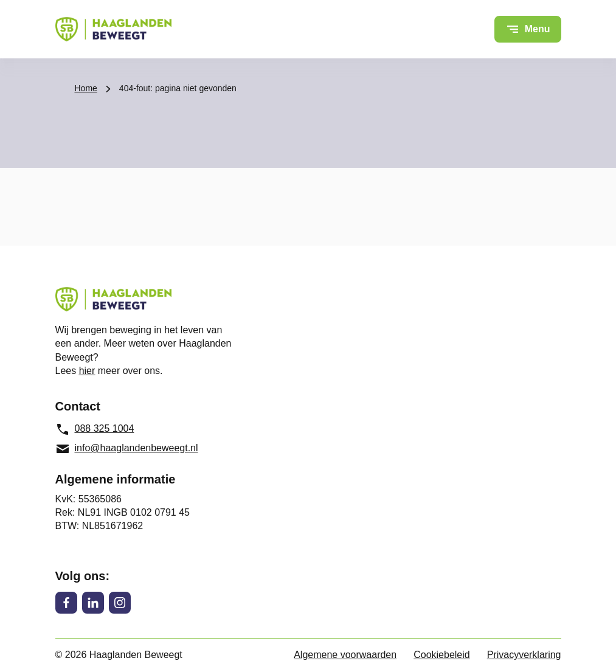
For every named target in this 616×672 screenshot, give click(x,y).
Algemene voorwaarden (345, 655)
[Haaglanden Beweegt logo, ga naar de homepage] (113, 29)
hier (87, 371)
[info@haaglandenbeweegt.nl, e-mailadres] (133, 449)
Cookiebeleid (442, 655)
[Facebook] (66, 603)
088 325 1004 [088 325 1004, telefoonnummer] (95, 429)
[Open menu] (528, 29)
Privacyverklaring (524, 655)
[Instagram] (120, 603)
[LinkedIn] (93, 603)
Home (86, 88)
